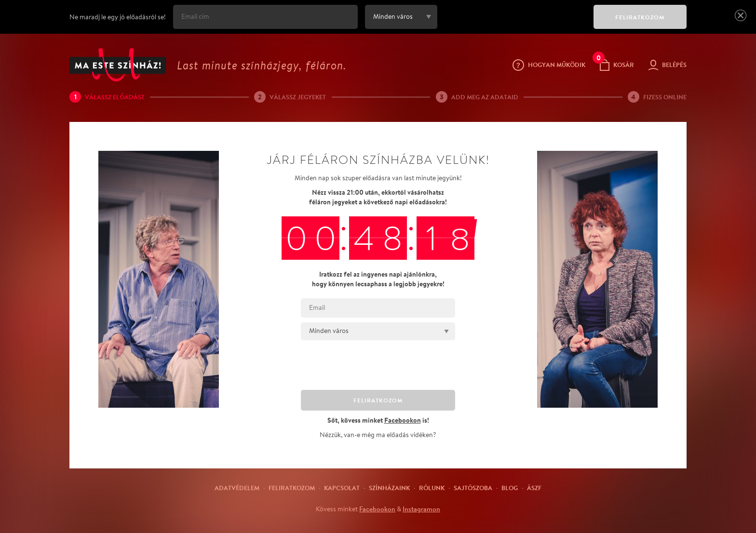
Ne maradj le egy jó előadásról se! (118, 17)
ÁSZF (534, 488)
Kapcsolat (342, 488)
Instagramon (421, 509)
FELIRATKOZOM (640, 17)
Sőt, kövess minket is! (378, 420)
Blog (510, 488)
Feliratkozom (292, 488)
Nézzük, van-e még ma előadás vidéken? (378, 435)
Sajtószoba (473, 488)
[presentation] (513, 24)
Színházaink (389, 488)
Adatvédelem (237, 488)
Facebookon (377, 509)
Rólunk (432, 488)
